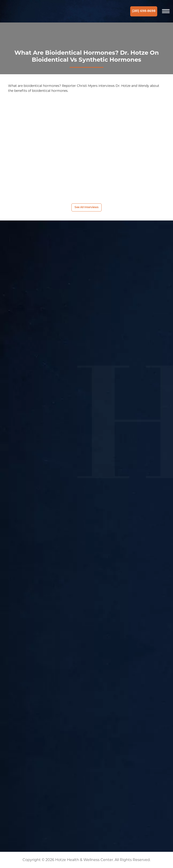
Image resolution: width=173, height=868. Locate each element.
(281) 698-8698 (144, 11)
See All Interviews (86, 207)
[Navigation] (166, 11)
